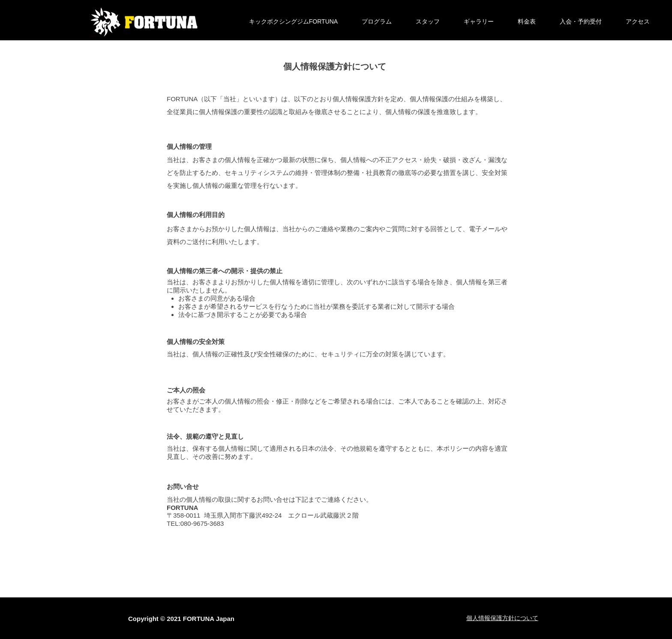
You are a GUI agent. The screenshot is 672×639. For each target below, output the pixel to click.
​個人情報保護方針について (502, 618)
